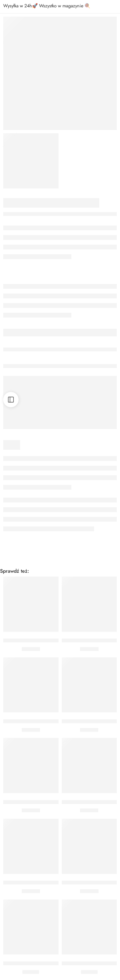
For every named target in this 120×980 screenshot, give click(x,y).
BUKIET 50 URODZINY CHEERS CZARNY (48, 721)
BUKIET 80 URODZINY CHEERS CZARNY (48, 802)
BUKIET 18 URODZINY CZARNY (38, 963)
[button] (31, 622)
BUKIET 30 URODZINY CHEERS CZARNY (48, 883)
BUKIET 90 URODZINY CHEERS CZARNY (48, 641)
